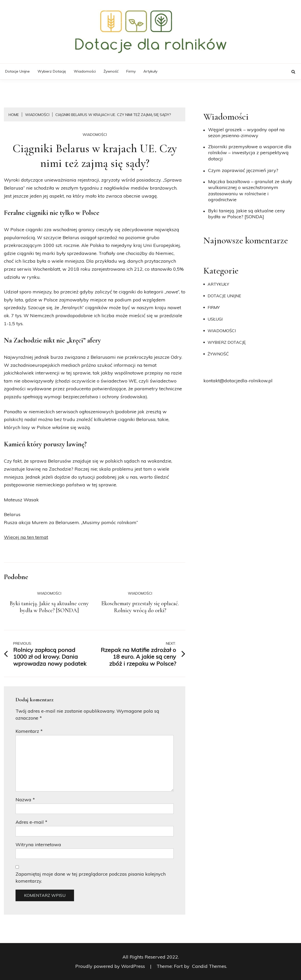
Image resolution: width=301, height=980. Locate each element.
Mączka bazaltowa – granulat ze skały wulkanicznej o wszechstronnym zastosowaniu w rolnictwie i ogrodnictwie (250, 190)
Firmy (131, 71)
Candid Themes (209, 966)
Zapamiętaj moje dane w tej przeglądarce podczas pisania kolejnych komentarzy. (91, 877)
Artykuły (150, 71)
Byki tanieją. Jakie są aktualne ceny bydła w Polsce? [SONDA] (49, 607)
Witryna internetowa (38, 845)
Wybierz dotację (52, 71)
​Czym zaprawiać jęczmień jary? (243, 170)
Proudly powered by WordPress (111, 966)
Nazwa (25, 800)
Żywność (111, 71)
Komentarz (29, 731)
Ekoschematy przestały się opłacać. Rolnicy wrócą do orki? (140, 607)
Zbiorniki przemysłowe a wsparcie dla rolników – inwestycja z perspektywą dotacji (250, 153)
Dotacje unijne (17, 71)
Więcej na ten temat (26, 537)
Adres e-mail (31, 822)
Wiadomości (85, 71)
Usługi (215, 319)
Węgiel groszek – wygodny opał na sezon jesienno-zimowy (246, 133)
